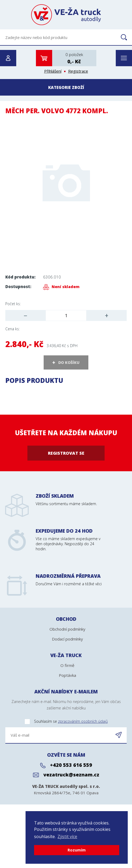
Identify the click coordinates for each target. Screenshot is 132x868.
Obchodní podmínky (67, 629)
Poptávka (67, 675)
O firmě (67, 665)
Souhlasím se (57, 722)
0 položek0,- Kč (74, 58)
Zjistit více (67, 836)
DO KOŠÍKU (69, 362)
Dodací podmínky (67, 639)
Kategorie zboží (66, 87)
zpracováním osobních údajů (83, 721)
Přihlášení (53, 71)
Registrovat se (66, 453)
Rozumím (77, 850)
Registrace (78, 71)
